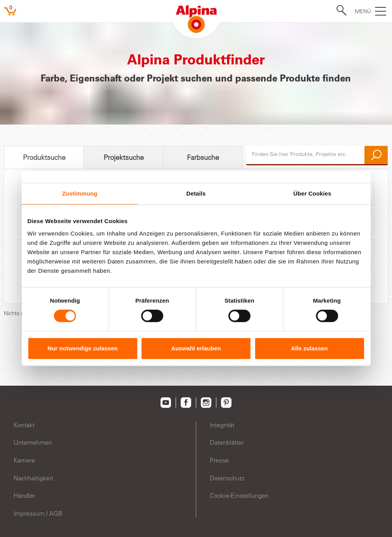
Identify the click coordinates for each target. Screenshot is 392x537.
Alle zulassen (309, 348)
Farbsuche (203, 158)
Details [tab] (196, 193)
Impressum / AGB (38, 513)
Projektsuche (124, 158)
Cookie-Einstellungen (239, 495)
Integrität (222, 425)
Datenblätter (227, 442)
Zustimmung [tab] (80, 193)
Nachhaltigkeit (33, 478)
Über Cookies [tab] (313, 193)
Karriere (24, 460)
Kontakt (24, 425)
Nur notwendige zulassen (83, 348)
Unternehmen (33, 442)
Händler (24, 495)
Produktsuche (44, 158)
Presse (219, 460)
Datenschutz (227, 478)
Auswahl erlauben (196, 348)
